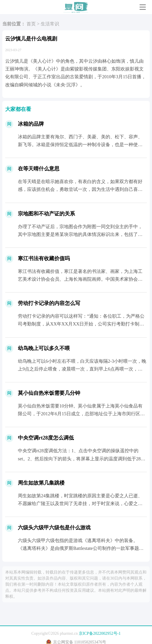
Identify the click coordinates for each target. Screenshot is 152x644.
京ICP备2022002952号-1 (100, 633)
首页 (31, 24)
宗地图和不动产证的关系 (46, 214)
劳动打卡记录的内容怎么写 (49, 303)
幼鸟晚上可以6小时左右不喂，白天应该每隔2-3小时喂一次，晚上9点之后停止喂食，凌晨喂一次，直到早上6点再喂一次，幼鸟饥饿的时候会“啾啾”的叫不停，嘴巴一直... (82, 369)
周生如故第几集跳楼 (41, 483)
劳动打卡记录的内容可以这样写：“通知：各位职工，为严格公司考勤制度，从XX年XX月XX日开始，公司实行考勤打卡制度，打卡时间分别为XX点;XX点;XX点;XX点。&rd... (81, 324)
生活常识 (50, 24)
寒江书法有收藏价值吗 (44, 258)
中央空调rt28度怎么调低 (46, 438)
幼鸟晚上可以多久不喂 (44, 348)
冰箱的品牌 (31, 124)
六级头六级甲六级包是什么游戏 (54, 528)
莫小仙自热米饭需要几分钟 (49, 393)
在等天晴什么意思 (39, 169)
